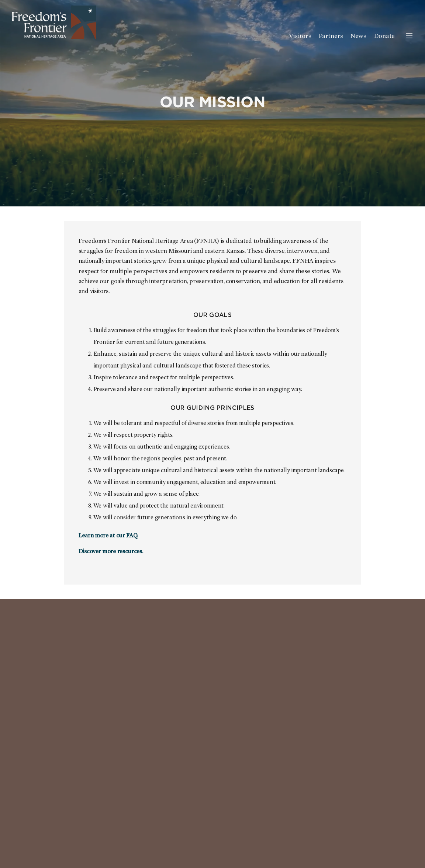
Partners (331, 36)
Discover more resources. (111, 551)
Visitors (300, 36)
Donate (384, 36)
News (358, 36)
